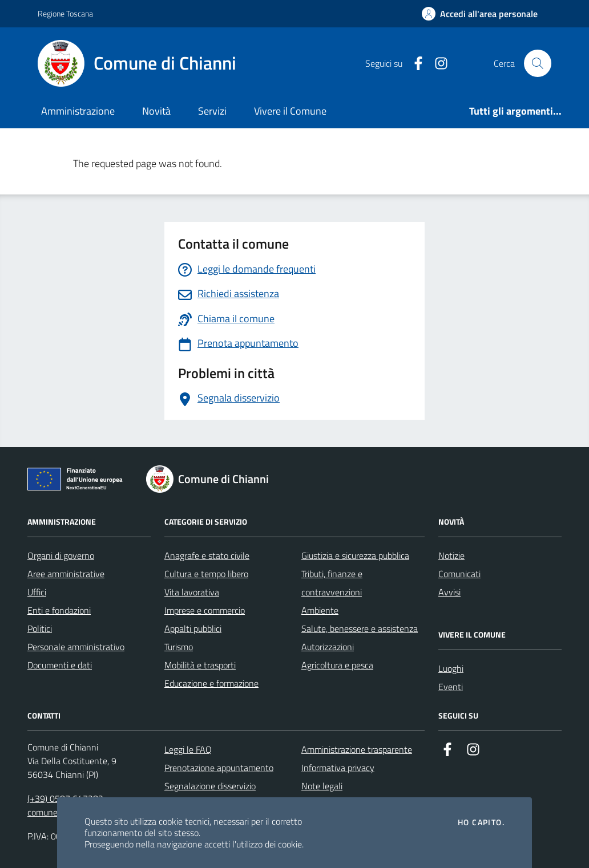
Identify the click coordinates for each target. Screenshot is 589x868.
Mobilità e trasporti (200, 665)
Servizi (212, 111)
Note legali (322, 786)
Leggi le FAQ (188, 749)
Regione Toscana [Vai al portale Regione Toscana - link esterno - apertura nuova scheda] (65, 13)
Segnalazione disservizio (210, 786)
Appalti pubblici (193, 628)
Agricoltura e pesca (337, 665)
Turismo (179, 647)
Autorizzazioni (328, 647)
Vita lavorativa (192, 592)
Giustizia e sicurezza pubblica (355, 555)
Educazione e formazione (211, 683)
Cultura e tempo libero (206, 574)
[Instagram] (437, 64)
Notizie (451, 555)
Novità (156, 111)
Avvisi (449, 592)
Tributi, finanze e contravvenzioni (332, 583)
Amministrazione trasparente (357, 749)
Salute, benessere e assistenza (360, 628)
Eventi (451, 687)
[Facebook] (414, 64)
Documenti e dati (60, 665)
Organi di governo (61, 555)
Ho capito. (481, 822)
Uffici (37, 592)
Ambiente (320, 610)
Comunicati (459, 574)
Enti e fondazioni (59, 610)
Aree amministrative (66, 574)
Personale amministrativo (76, 647)
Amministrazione (78, 111)
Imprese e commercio (205, 610)
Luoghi (451, 668)
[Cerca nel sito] (538, 63)
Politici (40, 628)
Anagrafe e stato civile (207, 555)
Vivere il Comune (290, 111)
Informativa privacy (338, 768)
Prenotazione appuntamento (219, 768)
